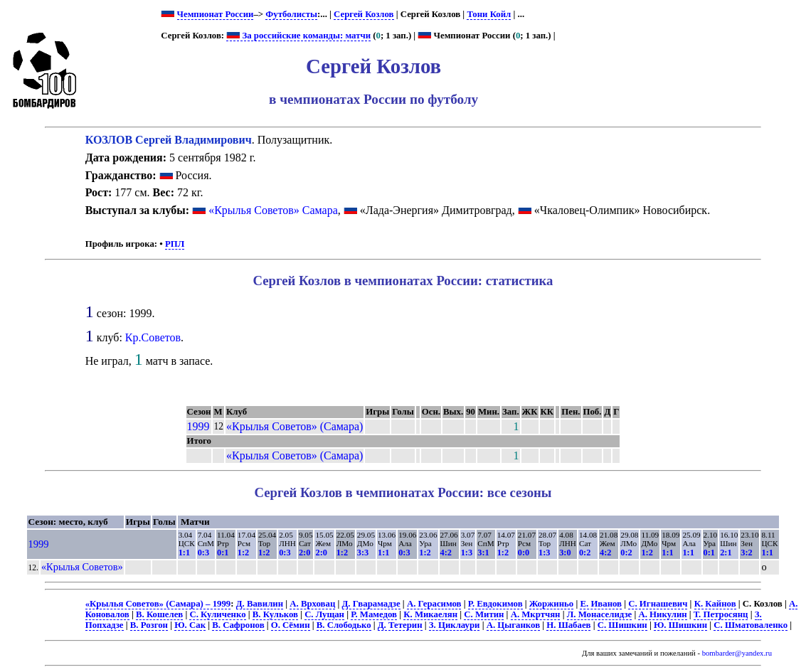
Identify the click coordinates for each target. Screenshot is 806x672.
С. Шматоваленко (751, 625)
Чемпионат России (216, 14)
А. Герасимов (434, 604)
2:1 (726, 553)
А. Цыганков (513, 625)
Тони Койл (489, 14)
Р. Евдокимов (495, 604)
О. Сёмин (291, 625)
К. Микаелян (430, 614)
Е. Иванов (601, 604)
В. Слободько (344, 625)
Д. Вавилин (260, 604)
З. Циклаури (455, 625)
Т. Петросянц (721, 614)
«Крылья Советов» (82, 567)
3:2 (746, 553)
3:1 (483, 553)
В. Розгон (149, 625)
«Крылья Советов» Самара (273, 210)
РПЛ (175, 244)
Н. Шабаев (568, 625)
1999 (198, 426)
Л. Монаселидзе (600, 614)
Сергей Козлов (364, 14)
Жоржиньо (551, 604)
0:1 (223, 553)
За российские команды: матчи (298, 36)
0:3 (203, 553)
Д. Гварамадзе (371, 604)
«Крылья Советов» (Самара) (295, 426)
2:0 (304, 553)
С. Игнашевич (658, 604)
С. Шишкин (622, 625)
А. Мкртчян (536, 614)
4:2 (446, 553)
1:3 (467, 553)
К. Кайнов (715, 604)
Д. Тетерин (400, 625)
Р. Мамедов (374, 614)
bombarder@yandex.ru (737, 653)
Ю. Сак (190, 625)
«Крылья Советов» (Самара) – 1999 (158, 604)
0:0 (524, 553)
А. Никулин (662, 614)
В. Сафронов (238, 625)
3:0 (565, 553)
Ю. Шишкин (680, 625)
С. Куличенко (217, 614)
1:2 (243, 553)
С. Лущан (324, 614)
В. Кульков (275, 614)
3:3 (363, 553)
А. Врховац (312, 604)
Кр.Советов (153, 337)
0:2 (585, 553)
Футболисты (291, 14)
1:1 (184, 553)
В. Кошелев (159, 614)
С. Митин (484, 614)
